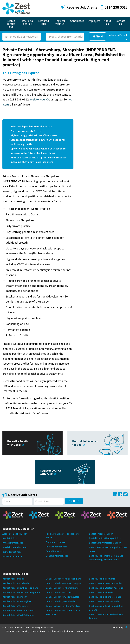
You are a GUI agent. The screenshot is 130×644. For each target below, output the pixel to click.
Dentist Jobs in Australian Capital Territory (63, 612)
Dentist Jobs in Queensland (60, 601)
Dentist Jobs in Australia (58, 592)
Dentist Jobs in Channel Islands (105, 597)
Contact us (120, 22)
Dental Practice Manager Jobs (104, 538)
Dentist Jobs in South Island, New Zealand (106, 608)
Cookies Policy (56, 631)
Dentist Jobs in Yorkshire (15, 606)
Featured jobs (43, 22)
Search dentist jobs (11, 24)
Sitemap (70, 631)
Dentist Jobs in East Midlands (18, 615)
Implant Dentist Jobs (57, 547)
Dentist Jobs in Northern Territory (63, 606)
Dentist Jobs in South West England (64, 583)
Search (97, 36)
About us (107, 22)
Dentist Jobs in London (14, 597)
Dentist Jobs (9, 538)
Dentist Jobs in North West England (20, 592)
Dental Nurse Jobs (55, 551)
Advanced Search (118, 37)
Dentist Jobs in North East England (64, 579)
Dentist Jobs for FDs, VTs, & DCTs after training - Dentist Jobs (106, 558)
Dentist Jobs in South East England (20, 588)
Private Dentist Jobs (13, 543)
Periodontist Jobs (12, 556)
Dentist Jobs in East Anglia (16, 601)
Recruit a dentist (27, 22)
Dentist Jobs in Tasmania (102, 579)
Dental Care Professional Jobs (104, 543)
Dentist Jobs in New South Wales (62, 597)
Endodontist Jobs (55, 542)
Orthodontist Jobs (12, 552)
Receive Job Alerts (79, 7)
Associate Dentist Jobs (14, 534)
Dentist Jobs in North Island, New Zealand (106, 616)
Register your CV (60, 22)
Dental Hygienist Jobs (57, 556)
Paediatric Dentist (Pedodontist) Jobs (62, 536)
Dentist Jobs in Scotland (15, 583)
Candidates (77, 21)
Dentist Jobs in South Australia (105, 583)
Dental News (83, 631)
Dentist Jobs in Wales (13, 579)
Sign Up (74, 501)
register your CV (40, 99)
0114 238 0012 (114, 7)
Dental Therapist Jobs (100, 534)
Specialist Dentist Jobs (14, 547)
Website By (120, 627)
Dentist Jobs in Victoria (101, 592)
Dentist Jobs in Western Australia (106, 588)
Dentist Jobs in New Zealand (104, 601)
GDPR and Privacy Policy (17, 631)
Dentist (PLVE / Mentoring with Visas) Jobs (108, 549)
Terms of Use (39, 631)
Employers (94, 21)
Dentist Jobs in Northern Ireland (62, 588)
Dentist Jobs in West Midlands (18, 610)
